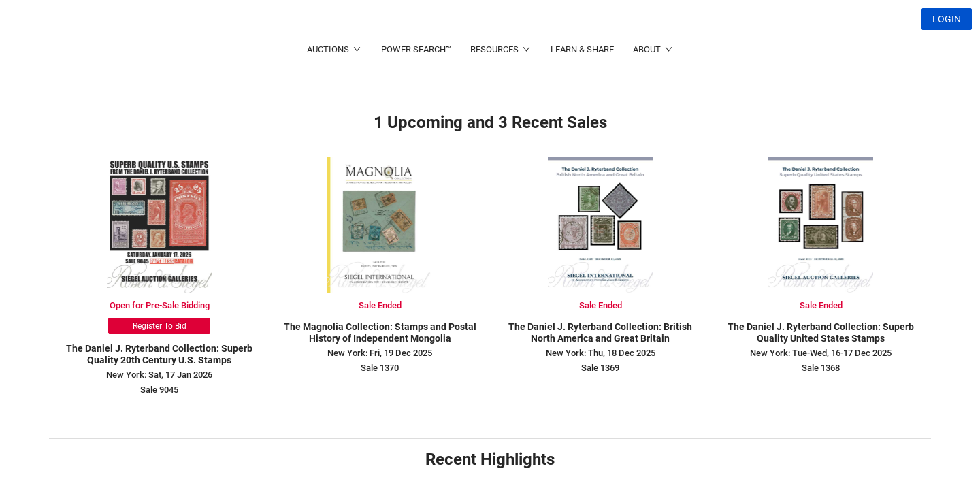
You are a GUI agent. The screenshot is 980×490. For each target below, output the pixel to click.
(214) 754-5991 (445, 51)
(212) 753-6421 (313, 51)
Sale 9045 (159, 390)
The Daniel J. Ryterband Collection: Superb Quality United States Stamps (821, 332)
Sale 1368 (821, 368)
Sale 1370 (380, 368)
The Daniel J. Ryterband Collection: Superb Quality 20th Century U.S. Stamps (159, 354)
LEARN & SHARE (582, 82)
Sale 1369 (600, 368)
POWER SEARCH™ (416, 82)
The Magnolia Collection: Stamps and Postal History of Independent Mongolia (380, 332)
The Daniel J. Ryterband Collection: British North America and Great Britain (600, 332)
